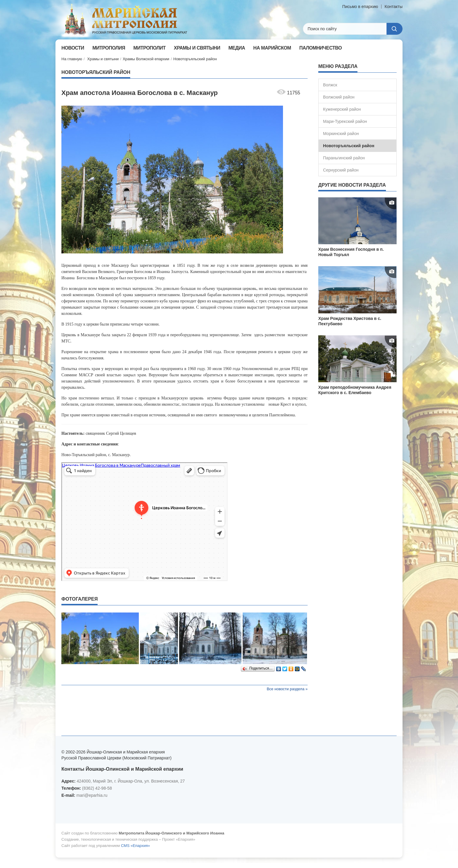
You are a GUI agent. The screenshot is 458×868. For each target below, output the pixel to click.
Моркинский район (341, 134)
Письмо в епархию (360, 7)
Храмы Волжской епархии (146, 59)
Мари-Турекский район (345, 121)
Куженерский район (342, 109)
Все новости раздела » (287, 689)
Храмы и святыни (103, 59)
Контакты (394, 7)
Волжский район (339, 97)
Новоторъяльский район (195, 59)
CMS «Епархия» (136, 846)
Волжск (330, 85)
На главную (72, 59)
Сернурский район (341, 170)
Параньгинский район (344, 158)
